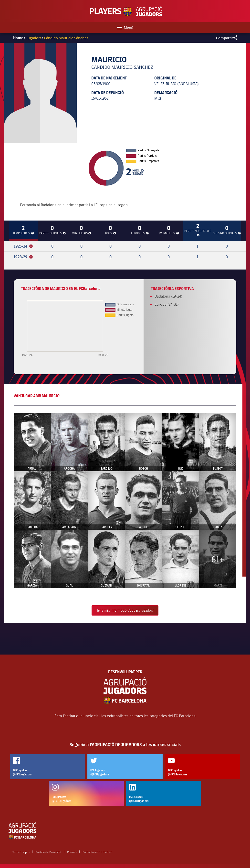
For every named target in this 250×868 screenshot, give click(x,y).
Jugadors (34, 38)
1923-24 (23, 246)
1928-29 (23, 257)
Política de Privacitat (48, 852)
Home (18, 38)
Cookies (72, 852)
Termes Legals (21, 852)
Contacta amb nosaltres (97, 852)
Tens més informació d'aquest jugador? (125, 610)
